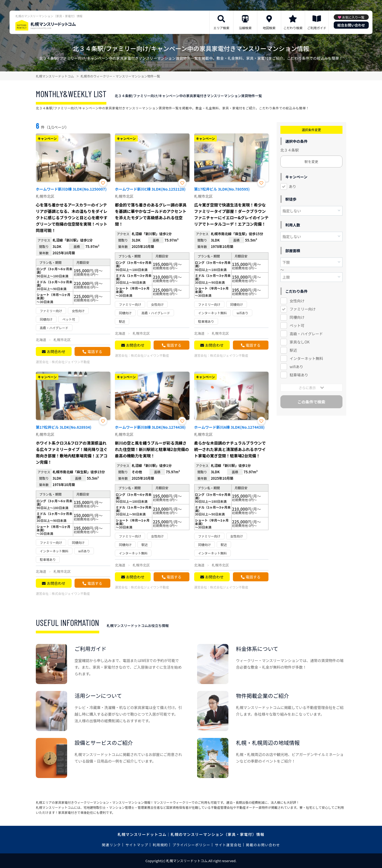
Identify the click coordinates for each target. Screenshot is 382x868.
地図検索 (269, 28)
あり (293, 186)
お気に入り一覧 (353, 17)
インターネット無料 (306, 358)
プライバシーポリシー (191, 845)
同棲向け (297, 317)
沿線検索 (245, 28)
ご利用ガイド (317, 28)
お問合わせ (56, 351)
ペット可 (297, 325)
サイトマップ (137, 845)
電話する (95, 351)
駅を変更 (311, 162)
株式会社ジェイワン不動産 (71, 362)
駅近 (293, 350)
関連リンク (111, 845)
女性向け (297, 301)
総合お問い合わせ (351, 25)
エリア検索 (221, 28)
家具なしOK (300, 342)
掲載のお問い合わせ (263, 845)
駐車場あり (299, 375)
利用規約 (160, 845)
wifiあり (296, 367)
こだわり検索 (293, 28)
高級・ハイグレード (306, 334)
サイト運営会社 (228, 845)
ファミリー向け (303, 309)
